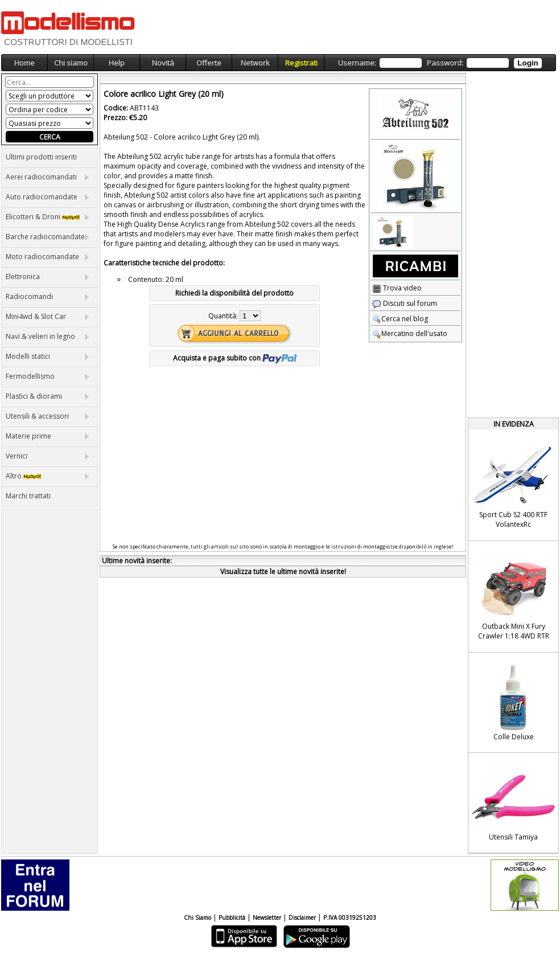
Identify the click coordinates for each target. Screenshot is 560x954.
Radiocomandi (47, 296)
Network (255, 63)
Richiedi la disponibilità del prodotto (234, 293)
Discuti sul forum (405, 303)
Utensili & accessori (47, 416)
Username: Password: (440, 63)
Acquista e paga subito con (235, 358)
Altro (47, 476)
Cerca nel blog (400, 319)
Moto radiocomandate (47, 257)
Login (528, 63)
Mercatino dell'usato (410, 333)
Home (24, 63)
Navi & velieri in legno (47, 336)
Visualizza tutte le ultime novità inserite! (283, 572)
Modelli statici (47, 356)
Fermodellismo (47, 376)
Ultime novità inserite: (137, 561)
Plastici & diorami (47, 396)
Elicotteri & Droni (47, 217)
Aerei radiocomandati (47, 177)
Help (117, 63)
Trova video (397, 288)
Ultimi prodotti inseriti (41, 157)
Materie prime (47, 436)
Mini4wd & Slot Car (47, 316)
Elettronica (47, 277)
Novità (163, 63)
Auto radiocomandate (47, 197)
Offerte (209, 63)
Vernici (47, 456)
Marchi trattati (28, 496)
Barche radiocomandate (47, 237)
